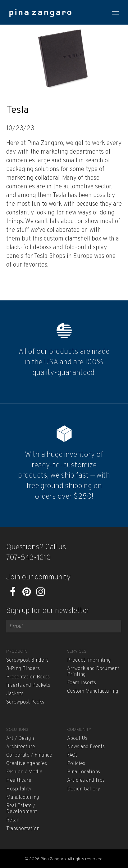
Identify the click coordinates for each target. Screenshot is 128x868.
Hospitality (19, 789)
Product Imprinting (89, 660)
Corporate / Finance (29, 755)
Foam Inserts (82, 683)
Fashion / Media (24, 772)
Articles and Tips (86, 780)
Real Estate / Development (22, 809)
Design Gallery (84, 789)
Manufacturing (23, 798)
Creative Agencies (27, 764)
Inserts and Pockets (28, 686)
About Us (77, 739)
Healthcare (19, 780)
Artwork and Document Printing (93, 672)
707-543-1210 (29, 558)
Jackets (15, 694)
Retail (13, 820)
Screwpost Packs (25, 702)
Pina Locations (84, 772)
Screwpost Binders (27, 660)
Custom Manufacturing (93, 691)
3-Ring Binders (23, 669)
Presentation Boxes (28, 677)
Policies (76, 764)
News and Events (86, 747)
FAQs (72, 755)
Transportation (23, 829)
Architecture (21, 747)
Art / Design (20, 739)
